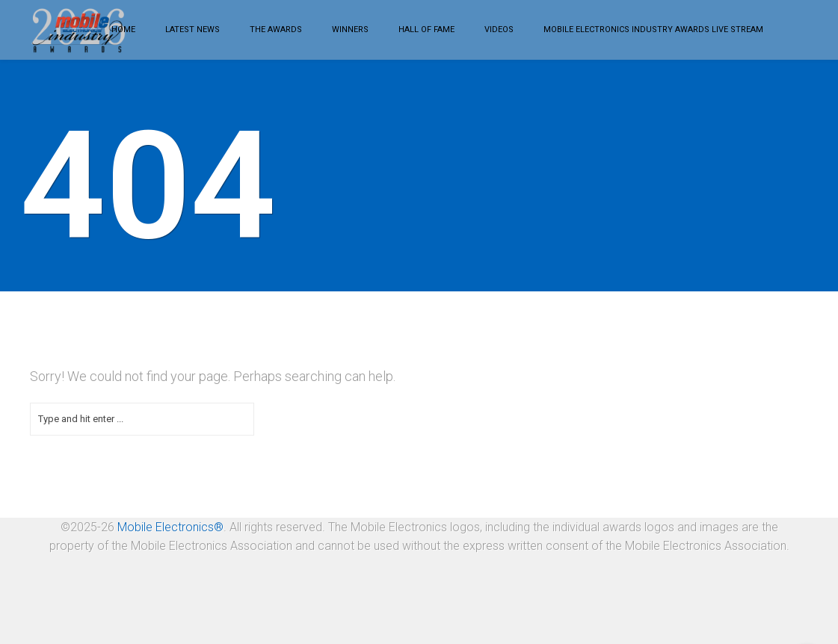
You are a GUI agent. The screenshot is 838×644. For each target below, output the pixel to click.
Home (123, 30)
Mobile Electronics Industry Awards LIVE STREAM (653, 30)
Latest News (192, 30)
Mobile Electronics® (170, 527)
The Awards (276, 30)
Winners (350, 30)
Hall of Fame (426, 30)
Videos (499, 30)
